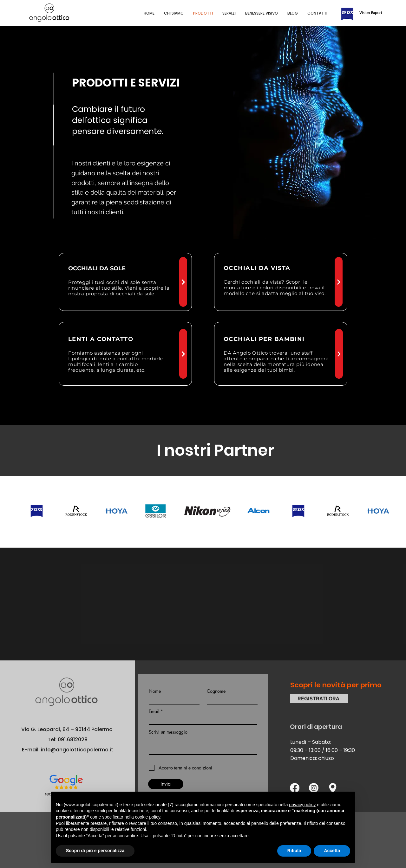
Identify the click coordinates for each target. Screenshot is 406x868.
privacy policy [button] (302, 805)
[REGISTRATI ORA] (319, 698)
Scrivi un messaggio (168, 732)
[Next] (183, 282)
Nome (155, 691)
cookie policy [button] (148, 817)
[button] (262, 13)
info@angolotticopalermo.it (77, 750)
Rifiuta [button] (294, 851)
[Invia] (166, 784)
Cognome (216, 691)
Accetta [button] (332, 851)
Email (154, 711)
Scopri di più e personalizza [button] (95, 851)
